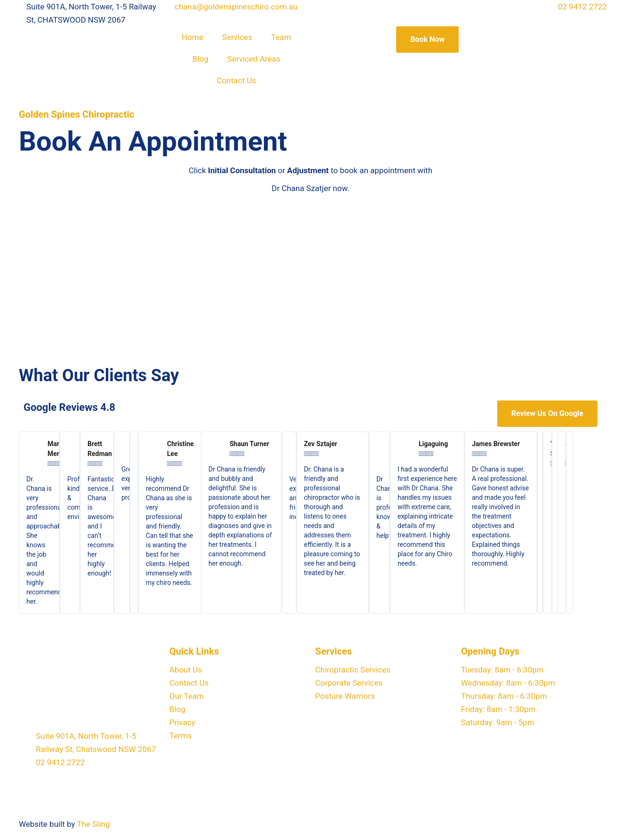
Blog (200, 59)
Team (281, 37)
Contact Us (236, 80)
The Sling (93, 824)
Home (192, 37)
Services (237, 37)
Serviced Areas (254, 59)
